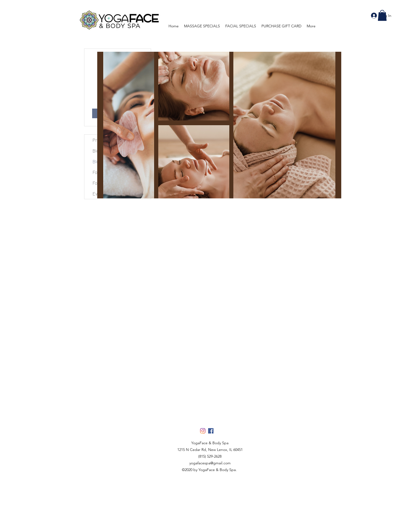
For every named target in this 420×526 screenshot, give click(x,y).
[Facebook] (211, 431)
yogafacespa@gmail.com (210, 463)
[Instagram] (203, 431)
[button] (382, 15)
